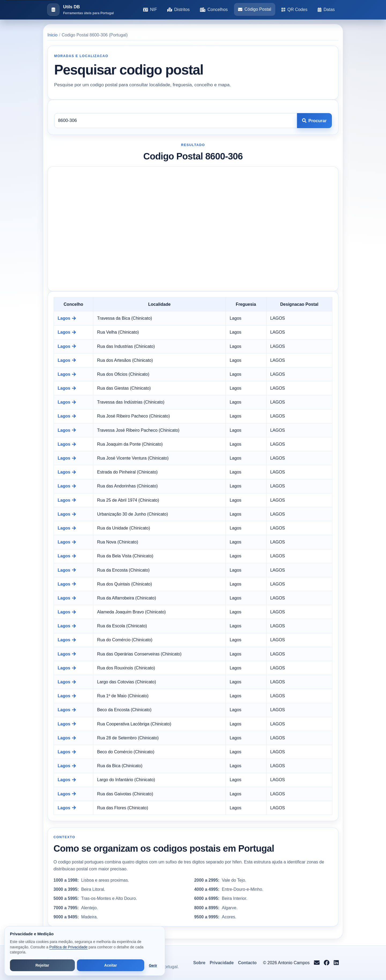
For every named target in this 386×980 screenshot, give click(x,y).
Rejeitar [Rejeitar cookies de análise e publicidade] (42, 965)
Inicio (52, 35)
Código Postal (255, 9)
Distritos (179, 10)
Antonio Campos (294, 963)
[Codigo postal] (176, 121)
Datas (326, 10)
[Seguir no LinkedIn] (336, 963)
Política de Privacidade (68, 947)
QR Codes (294, 10)
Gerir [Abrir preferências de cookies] (153, 965)
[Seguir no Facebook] (327, 963)
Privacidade (222, 963)
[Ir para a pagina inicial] (80, 10)
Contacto (247, 963)
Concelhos (214, 10)
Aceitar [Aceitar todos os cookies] (111, 965)
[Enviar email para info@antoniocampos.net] (317, 963)
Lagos (67, 318)
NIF (150, 10)
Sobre (199, 963)
